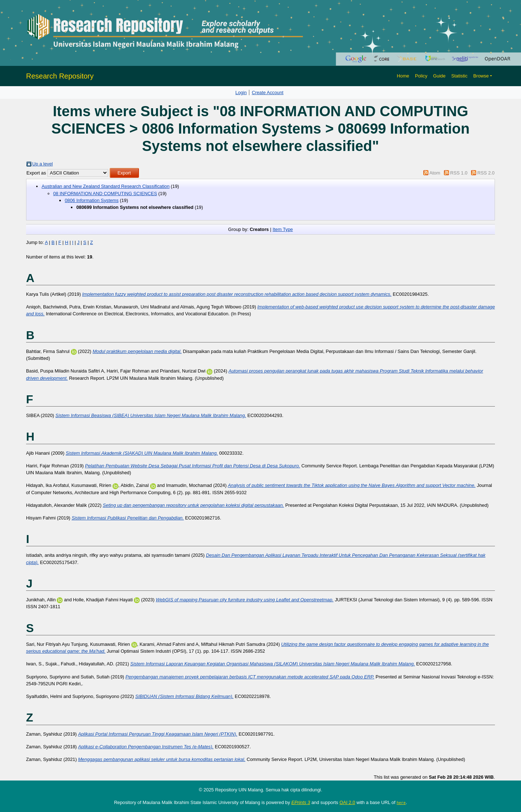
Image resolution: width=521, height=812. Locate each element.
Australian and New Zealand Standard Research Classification (106, 186)
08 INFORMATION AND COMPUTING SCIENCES (105, 193)
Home (403, 76)
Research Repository (60, 76)
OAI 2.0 (347, 802)
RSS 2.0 (486, 173)
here (401, 803)
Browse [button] (481, 76)
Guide (439, 76)
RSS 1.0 (459, 173)
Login (241, 92)
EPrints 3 (301, 802)
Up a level (43, 164)
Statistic (459, 76)
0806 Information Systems (92, 200)
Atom (435, 173)
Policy (421, 76)
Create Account (268, 92)
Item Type (283, 229)
